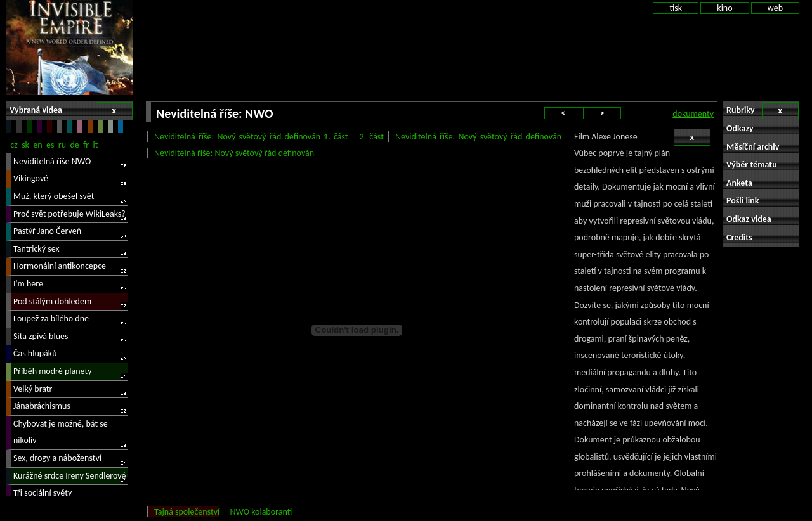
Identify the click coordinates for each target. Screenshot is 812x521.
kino (724, 8)
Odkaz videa (749, 219)
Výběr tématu (752, 164)
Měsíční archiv (753, 147)
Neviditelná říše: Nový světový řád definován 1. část (251, 137)
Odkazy (740, 128)
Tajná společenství (187, 512)
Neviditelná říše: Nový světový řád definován (478, 137)
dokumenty (693, 114)
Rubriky (763, 111)
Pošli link (743, 201)
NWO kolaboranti (261, 512)
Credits (739, 237)
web (775, 8)
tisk (676, 8)
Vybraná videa (71, 111)
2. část (372, 137)
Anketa (739, 183)
